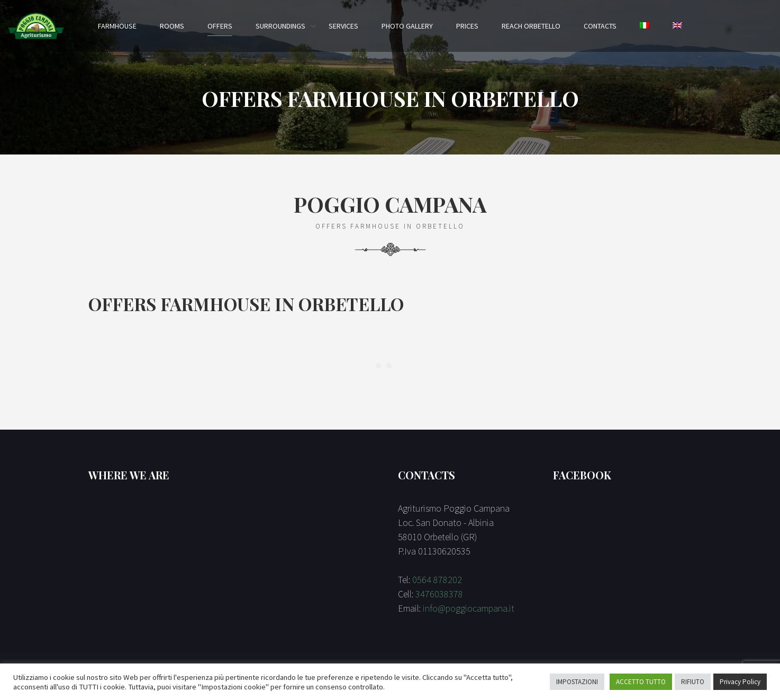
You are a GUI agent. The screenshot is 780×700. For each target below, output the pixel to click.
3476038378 (439, 594)
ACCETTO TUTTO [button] (641, 682)
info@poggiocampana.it (469, 608)
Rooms (172, 26)
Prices (467, 26)
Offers (220, 26)
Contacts (600, 26)
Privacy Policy (740, 682)
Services (343, 26)
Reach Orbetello (531, 26)
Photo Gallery (407, 26)
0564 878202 (437, 580)
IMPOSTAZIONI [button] (577, 682)
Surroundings (280, 26)
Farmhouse (117, 26)
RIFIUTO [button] (693, 682)
